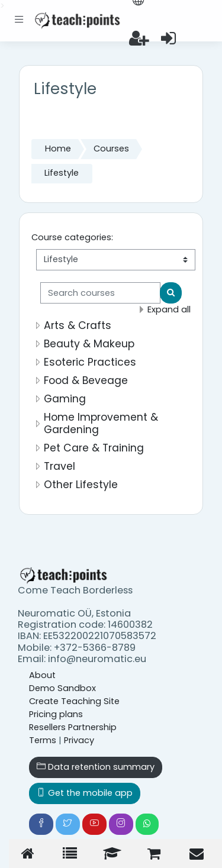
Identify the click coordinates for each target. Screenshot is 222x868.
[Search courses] (100, 293)
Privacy (79, 740)
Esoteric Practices (90, 362)
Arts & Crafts (78, 325)
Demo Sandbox (62, 688)
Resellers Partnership (73, 727)
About (42, 675)
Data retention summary (96, 767)
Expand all (169, 309)
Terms (43, 740)
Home (58, 149)
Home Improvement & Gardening (101, 423)
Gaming (65, 399)
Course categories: (72, 237)
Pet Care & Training (94, 448)
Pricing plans (56, 714)
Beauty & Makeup (89, 344)
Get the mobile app (85, 793)
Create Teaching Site (74, 701)
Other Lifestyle (81, 485)
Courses (111, 149)
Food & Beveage (86, 380)
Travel (59, 466)
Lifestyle (62, 173)
